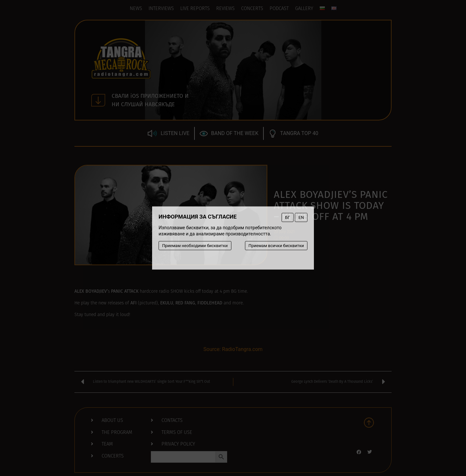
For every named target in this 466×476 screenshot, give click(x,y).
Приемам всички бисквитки (276, 246)
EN (301, 217)
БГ (288, 217)
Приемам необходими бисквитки (195, 246)
